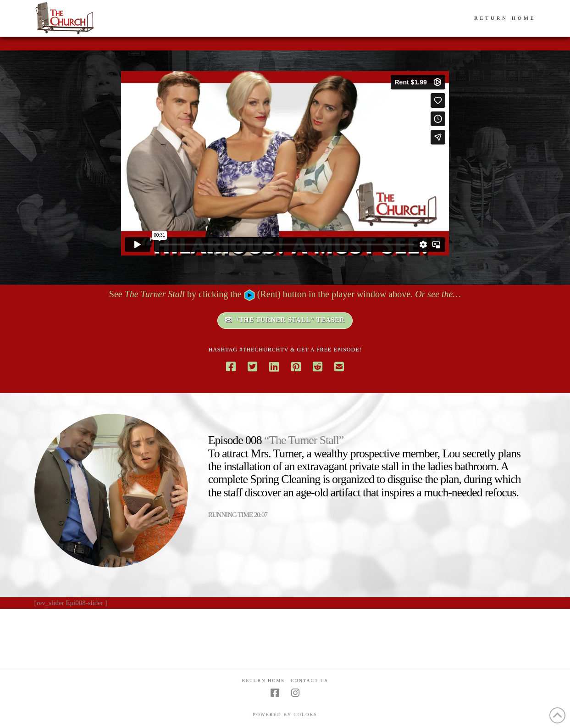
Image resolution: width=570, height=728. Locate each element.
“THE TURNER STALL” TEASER (285, 320)
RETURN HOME (505, 18)
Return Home (264, 681)
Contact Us (310, 681)
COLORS (305, 714)
